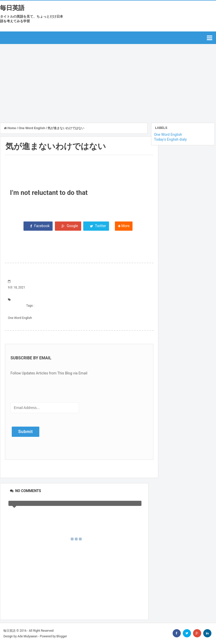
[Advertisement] (108, 82)
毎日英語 (12, 8)
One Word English (20, 318)
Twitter (96, 226)
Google (68, 226)
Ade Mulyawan (27, 636)
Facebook (38, 226)
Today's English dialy (170, 139)
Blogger (62, 636)
